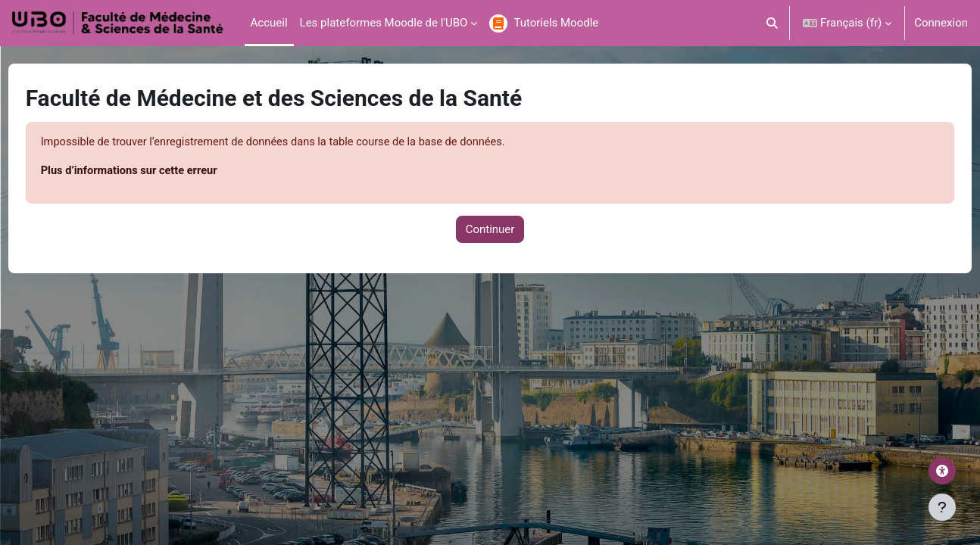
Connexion (941, 23)
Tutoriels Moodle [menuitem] (556, 23)
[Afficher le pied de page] (942, 507)
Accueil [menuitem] (269, 23)
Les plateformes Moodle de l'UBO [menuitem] (384, 23)
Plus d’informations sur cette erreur (160, 172)
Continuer (490, 230)
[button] (773, 23)
